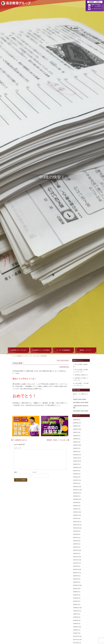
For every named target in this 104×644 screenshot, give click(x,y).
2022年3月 (76, 550)
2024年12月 (76, 455)
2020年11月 (76, 573)
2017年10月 (76, 643)
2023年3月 (76, 512)
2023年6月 (76, 503)
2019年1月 (76, 604)
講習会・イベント (86, 350)
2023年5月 (76, 506)
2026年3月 (76, 423)
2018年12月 (76, 608)
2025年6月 (76, 436)
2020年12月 (76, 569)
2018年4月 (76, 624)
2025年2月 (76, 448)
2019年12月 (76, 585)
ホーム (14, 356)
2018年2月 (76, 630)
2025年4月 (76, 442)
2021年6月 (76, 566)
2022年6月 (76, 541)
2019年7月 (76, 589)
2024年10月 (76, 461)
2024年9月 (76, 464)
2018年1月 (76, 633)
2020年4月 (76, 579)
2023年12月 (76, 487)
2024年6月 (76, 474)
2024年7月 (76, 471)
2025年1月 (76, 452)
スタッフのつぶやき (34, 356)
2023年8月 (76, 499)
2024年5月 (76, 477)
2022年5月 (76, 544)
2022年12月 (76, 522)
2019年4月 (76, 595)
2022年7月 (76, 538)
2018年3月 (76, 627)
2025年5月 (76, 439)
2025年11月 (76, 429)
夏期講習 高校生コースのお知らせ (58, 440)
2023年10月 (76, 493)
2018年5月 (76, 620)
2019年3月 (76, 598)
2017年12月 (76, 636)
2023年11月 (76, 490)
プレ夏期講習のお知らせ (19, 440)
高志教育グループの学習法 (41, 350)
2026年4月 (76, 420)
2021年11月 (76, 560)
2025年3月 (76, 445)
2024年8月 (76, 467)
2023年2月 (76, 515)
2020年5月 (76, 576)
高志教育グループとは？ (19, 350)
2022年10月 (76, 528)
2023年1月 (76, 518)
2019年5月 (76, 592)
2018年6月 (76, 617)
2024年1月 (76, 483)
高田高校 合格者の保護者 (80, 399)
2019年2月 (76, 601)
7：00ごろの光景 (77, 364)
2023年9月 (76, 496)
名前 (16, 472)
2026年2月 (76, 426)
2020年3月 (76, 582)
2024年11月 (76, 458)
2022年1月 (76, 553)
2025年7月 (76, 432)
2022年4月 (76, 547)
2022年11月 (76, 525)
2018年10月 (76, 611)
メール (34, 472)
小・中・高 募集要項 (63, 350)
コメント (17, 448)
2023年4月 (76, 509)
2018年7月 (76, 614)
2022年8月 (76, 534)
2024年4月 (76, 480)
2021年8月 (76, 563)
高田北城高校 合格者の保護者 (81, 402)
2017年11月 (76, 640)
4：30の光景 (76, 375)
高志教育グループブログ (23, 356)
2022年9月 (76, 531)
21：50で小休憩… (78, 383)
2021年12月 (76, 557)
